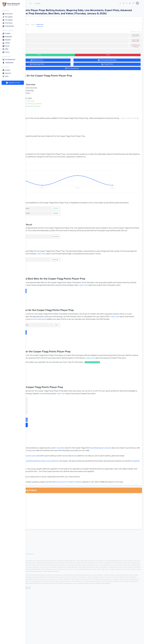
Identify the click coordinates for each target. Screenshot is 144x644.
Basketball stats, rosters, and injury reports (50, 107)
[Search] (47, 4)
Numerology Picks (41, 351)
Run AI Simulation (41, 307)
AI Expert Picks (40, 389)
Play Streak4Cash (41, 444)
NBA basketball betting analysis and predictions (66, 491)
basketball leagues (53, 493)
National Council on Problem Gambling (93, 514)
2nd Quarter (52, 28)
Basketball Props (42, 23)
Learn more (91, 265)
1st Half (36, 28)
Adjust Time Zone (52, 104)
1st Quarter (43, 28)
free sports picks (55, 483)
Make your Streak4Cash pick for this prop (49, 110)
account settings (106, 336)
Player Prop (65, 28)
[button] (137, 3)
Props (59, 28)
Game (30, 28)
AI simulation (85, 472)
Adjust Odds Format (45, 124)
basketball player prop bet (127, 472)
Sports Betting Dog (36, 509)
